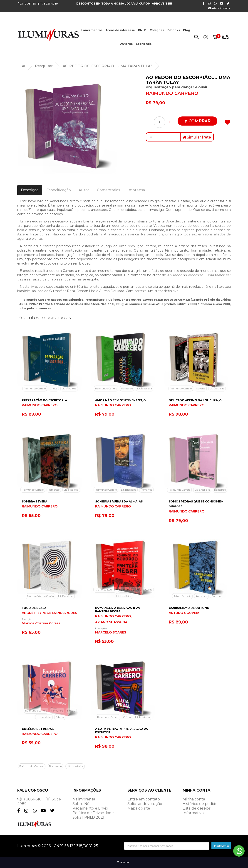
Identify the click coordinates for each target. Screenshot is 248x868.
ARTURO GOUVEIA (184, 613)
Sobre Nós (82, 804)
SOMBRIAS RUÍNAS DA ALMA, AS (119, 501)
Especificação (59, 190)
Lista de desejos (197, 808)
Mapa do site (139, 808)
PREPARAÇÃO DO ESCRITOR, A (44, 400)
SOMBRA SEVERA (35, 501)
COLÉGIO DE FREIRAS (38, 729)
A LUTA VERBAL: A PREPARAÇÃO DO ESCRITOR (122, 730)
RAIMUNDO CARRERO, (113, 616)
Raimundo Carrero (35, 389)
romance (176, 506)
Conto (149, 590)
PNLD (142, 30)
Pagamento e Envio (90, 808)
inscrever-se (222, 846)
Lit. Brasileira (129, 490)
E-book (60, 717)
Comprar (197, 121)
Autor (84, 190)
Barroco (216, 596)
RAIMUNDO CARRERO (172, 93)
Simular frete (197, 137)
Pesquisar (44, 66)
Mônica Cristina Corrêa (40, 596)
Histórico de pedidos (201, 804)
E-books (174, 30)
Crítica (54, 389)
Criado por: (124, 862)
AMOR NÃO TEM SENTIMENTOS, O (120, 400)
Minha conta (194, 799)
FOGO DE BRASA (34, 608)
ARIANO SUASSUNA (111, 622)
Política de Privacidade (93, 813)
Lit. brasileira (69, 389)
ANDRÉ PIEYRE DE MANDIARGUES (49, 613)
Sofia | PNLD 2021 (88, 817)
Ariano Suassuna (105, 590)
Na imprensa (84, 799)
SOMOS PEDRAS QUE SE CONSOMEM (196, 501)
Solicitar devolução (145, 804)
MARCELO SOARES (111, 632)
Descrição (30, 190)
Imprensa (136, 190)
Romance (127, 389)
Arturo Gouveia (182, 596)
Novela (71, 711)
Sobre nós (144, 44)
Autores (126, 44)
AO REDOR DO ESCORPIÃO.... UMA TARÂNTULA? (107, 66)
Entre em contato (144, 799)
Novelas (201, 389)
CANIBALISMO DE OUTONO (189, 608)
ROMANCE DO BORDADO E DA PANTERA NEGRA (118, 609)
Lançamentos (92, 30)
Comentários (108, 190)
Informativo (193, 813)
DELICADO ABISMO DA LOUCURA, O (195, 400)
